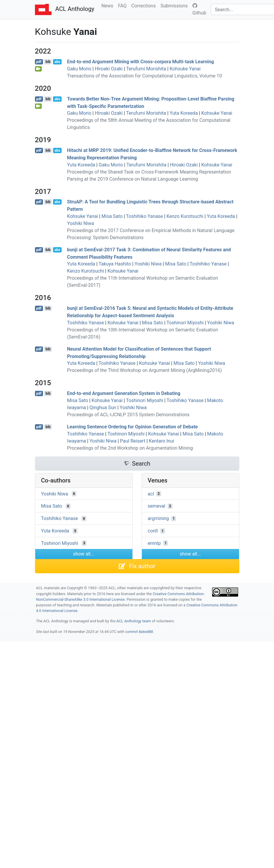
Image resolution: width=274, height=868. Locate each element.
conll (153, 531)
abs (57, 62)
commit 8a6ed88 (139, 632)
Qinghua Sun (103, 408)
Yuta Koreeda (184, 113)
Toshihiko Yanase (144, 216)
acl (151, 494)
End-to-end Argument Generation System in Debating (124, 393)
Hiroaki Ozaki (109, 69)
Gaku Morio (79, 69)
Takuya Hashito (115, 264)
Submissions (175, 5)
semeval (157, 506)
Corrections (145, 5)
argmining (158, 518)
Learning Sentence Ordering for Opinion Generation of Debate (132, 427)
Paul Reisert (133, 441)
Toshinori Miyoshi (185, 323)
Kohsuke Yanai (185, 69)
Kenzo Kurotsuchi (185, 216)
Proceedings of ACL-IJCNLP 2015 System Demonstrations (128, 415)
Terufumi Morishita (146, 69)
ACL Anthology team (134, 621)
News (108, 5)
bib (48, 62)
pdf (39, 62)
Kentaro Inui (161, 441)
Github (200, 9)
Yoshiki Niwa (80, 223)
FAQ (123, 5)
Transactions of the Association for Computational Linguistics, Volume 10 (144, 76)
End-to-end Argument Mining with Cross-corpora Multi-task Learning (140, 62)
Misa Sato (112, 216)
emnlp (154, 543)
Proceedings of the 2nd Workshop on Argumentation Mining (130, 448)
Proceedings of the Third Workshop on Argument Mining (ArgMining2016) (144, 370)
